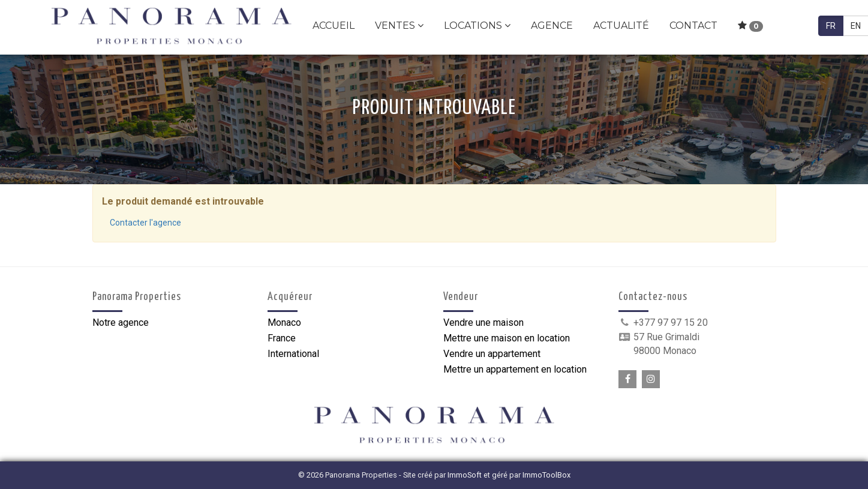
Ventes (399, 25)
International (293, 354)
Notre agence (121, 322)
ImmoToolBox (546, 475)
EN (856, 26)
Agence (552, 25)
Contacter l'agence (145, 223)
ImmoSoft (465, 475)
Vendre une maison (483, 322)
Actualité (621, 25)
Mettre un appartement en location (515, 369)
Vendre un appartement (492, 354)
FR (831, 26)
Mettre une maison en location (507, 338)
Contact (693, 25)
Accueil (334, 25)
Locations (477, 25)
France (282, 338)
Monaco (284, 322)
